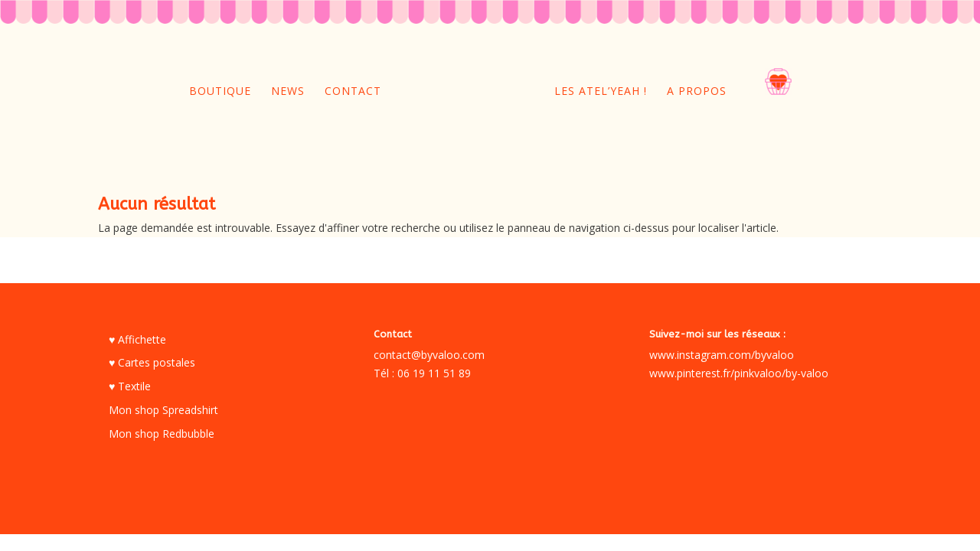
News (288, 92)
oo (756, 91)
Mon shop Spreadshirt (163, 410)
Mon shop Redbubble (162, 434)
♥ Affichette (137, 339)
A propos (697, 92)
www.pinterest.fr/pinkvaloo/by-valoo (739, 373)
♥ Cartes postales (152, 362)
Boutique (220, 92)
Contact (353, 92)
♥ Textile (130, 386)
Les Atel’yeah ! (601, 92)
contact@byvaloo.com (429, 355)
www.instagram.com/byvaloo (722, 355)
